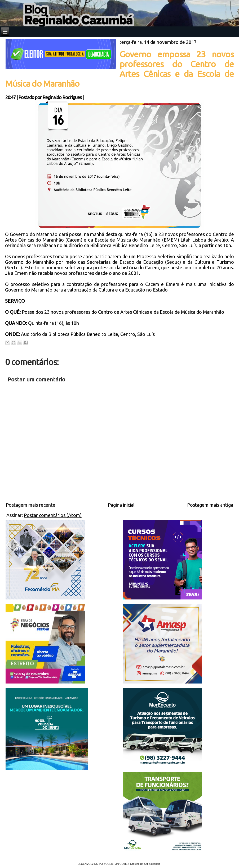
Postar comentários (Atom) (53, 515)
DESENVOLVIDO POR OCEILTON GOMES (104, 864)
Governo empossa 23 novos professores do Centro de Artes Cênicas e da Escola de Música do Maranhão (119, 69)
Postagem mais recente (31, 505)
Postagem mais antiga (210, 505)
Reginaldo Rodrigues (62, 97)
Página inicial (121, 505)
